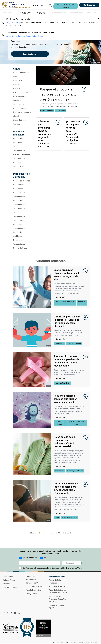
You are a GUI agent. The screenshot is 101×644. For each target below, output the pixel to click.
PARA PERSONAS (8, 13)
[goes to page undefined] (83, 89)
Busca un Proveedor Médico (66, 6)
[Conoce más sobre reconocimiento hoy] (44, 628)
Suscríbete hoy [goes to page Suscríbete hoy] (30, 54)
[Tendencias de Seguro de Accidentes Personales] (22, 234)
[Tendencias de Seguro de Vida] (22, 199)
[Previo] (33, 533)
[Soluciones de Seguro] (22, 145)
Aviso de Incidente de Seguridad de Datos (25, 36)
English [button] (36, 6)
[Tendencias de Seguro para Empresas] (22, 220)
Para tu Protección (33, 590)
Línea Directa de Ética (35, 586)
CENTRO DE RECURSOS (59, 13)
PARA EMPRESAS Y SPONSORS (25, 13)
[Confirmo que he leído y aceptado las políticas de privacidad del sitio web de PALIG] (20, 568)
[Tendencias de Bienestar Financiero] (22, 152)
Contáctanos (89, 5)
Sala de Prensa (9, 580)
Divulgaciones (32, 594)
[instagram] (4, 613)
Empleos (7, 584)
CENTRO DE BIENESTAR (76, 13)
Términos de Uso (33, 583)
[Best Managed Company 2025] (11, 628)
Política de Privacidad (57, 586)
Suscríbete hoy (72, 563)
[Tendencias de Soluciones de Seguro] (22, 209)
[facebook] (15, 613)
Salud (46, 558)
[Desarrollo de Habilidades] (22, 187)
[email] (40, 563)
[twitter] (8, 613)
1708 (58, 533)
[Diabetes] (22, 89)
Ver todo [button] (17, 124)
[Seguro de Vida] (22, 139)
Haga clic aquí (13, 23)
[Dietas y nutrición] (22, 92)
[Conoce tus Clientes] (22, 181)
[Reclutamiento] (22, 193)
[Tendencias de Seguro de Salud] (22, 246)
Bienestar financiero (30, 558)
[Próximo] (68, 533)
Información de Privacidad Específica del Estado (57, 599)
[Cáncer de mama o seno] (22, 75)
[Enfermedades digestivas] (22, 98)
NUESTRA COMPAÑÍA (93, 13)
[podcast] (19, 613)
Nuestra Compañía (11, 587)
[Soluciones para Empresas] (22, 160)
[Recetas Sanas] (22, 108)
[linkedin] (11, 613)
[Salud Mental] (22, 104)
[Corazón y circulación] (22, 83)
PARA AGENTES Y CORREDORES (42, 13)
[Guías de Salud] (22, 120)
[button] (44, 6)
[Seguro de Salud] (22, 166)
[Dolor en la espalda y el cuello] (22, 114)
